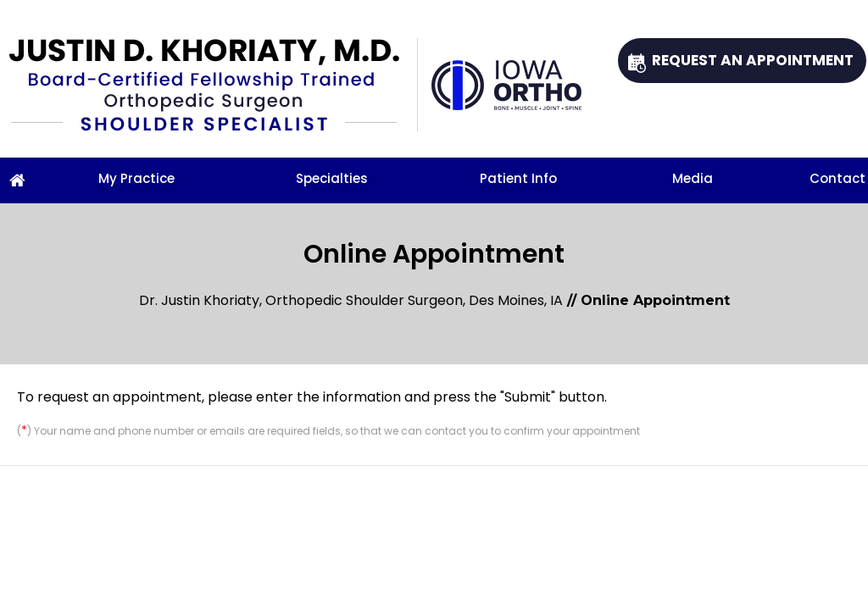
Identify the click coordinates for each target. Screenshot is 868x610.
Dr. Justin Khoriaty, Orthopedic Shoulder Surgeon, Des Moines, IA (351, 300)
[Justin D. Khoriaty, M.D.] (213, 85)
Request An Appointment (753, 60)
